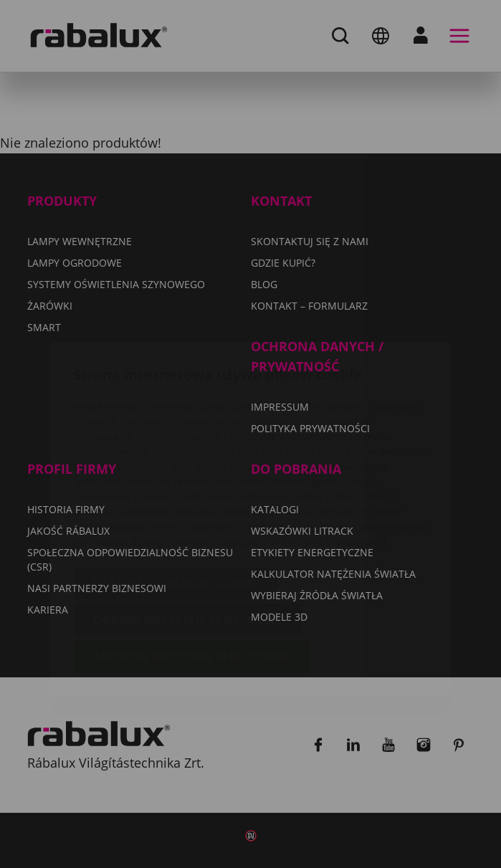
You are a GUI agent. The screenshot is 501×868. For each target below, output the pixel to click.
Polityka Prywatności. (335, 457)
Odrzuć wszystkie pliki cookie (189, 535)
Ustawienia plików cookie (176, 499)
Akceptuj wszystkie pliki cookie (192, 572)
